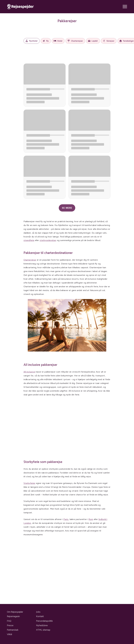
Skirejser (108, 41)
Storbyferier (29, 483)
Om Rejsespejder (15, 612)
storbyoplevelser (48, 240)
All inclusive (29, 372)
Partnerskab (13, 630)
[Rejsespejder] (20, 7)
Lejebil (93, 41)
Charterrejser (75, 41)
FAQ (9, 621)
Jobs (38, 612)
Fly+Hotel (31, 41)
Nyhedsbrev (42, 625)
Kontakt (40, 616)
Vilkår (10, 634)
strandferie (29, 240)
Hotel (58, 41)
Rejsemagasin (13, 616)
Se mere (67, 208)
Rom (91, 519)
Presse (10, 625)
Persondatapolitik (44, 621)
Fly (45, 41)
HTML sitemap (43, 630)
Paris (66, 519)
